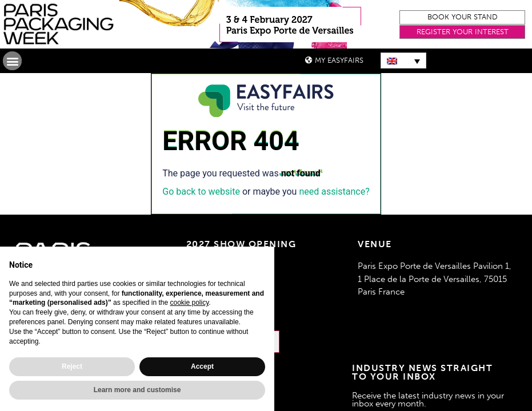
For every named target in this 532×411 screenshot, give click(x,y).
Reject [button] (72, 366)
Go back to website (201, 192)
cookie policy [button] (189, 303)
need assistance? (334, 192)
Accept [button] (202, 366)
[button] (462, 17)
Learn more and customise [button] (137, 390)
